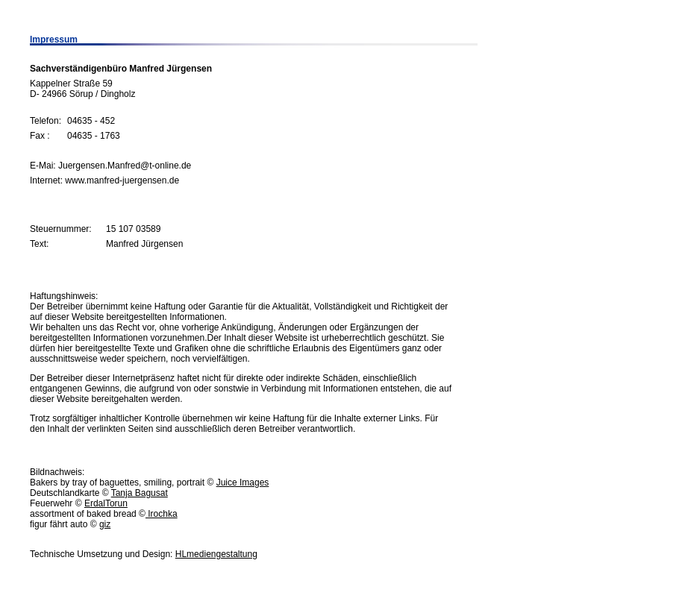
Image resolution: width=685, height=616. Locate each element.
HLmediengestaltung (216, 554)
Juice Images (243, 483)
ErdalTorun (106, 503)
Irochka (162, 514)
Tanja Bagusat (140, 493)
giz (105, 524)
